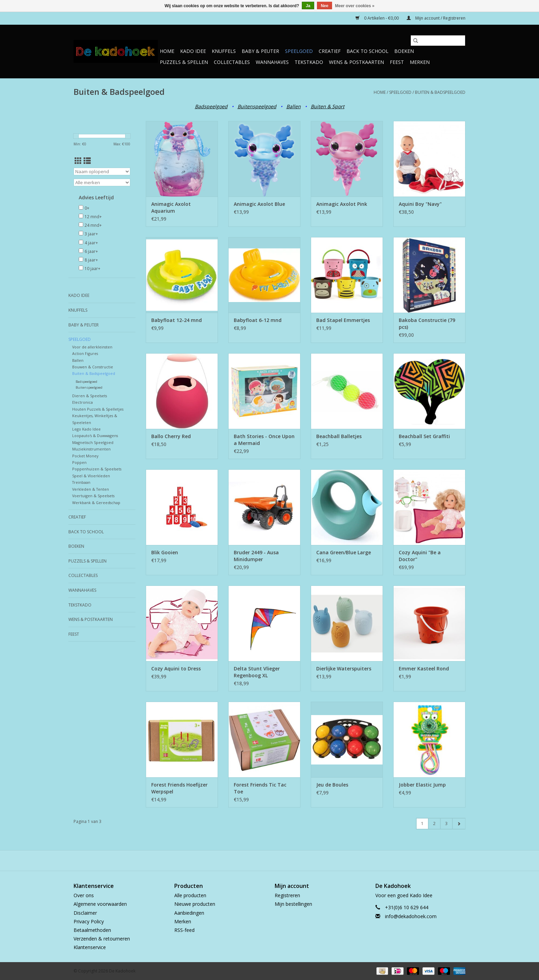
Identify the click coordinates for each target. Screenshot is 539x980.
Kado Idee (193, 51)
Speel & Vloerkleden (91, 476)
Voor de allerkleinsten (92, 347)
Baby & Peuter (260, 51)
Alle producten (190, 895)
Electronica (82, 402)
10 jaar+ (92, 269)
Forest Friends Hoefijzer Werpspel (179, 788)
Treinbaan (81, 482)
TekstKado (309, 62)
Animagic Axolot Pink (342, 204)
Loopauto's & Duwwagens (95, 436)
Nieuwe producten (195, 904)
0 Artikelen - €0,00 (378, 18)
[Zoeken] (438, 41)
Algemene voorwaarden (100, 904)
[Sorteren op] (102, 171)
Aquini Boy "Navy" (420, 204)
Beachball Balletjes (339, 436)
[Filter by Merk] (102, 182)
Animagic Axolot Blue (259, 204)
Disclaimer (85, 913)
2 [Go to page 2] (434, 823)
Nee (324, 6)
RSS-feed (184, 930)
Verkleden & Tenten (91, 489)
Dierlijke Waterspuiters (344, 669)
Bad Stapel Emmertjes (343, 320)
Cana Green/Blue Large (344, 552)
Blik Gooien (165, 552)
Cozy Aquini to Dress (176, 669)
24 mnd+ (93, 225)
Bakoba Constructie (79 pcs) (427, 324)
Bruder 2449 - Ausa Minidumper (256, 556)
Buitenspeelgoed (257, 106)
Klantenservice (90, 947)
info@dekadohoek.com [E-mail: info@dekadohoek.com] (411, 916)
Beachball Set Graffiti (424, 436)
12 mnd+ (93, 217)
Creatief (330, 51)
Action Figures (85, 353)
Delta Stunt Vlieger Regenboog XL (257, 672)
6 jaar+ (91, 251)
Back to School (367, 51)
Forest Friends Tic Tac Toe (260, 788)
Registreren (287, 895)
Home (167, 51)
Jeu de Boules (332, 785)
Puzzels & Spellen (184, 62)
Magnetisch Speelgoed (93, 442)
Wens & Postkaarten (356, 62)
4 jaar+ (91, 243)
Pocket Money (85, 456)
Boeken (404, 51)
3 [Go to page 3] (446, 823)
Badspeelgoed (211, 106)
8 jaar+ (91, 260)
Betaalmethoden (92, 930)
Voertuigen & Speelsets (93, 496)
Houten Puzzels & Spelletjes (98, 409)
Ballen (294, 106)
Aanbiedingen (189, 913)
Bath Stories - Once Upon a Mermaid (264, 440)
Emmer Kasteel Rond (424, 669)
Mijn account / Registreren (436, 18)
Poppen (79, 462)
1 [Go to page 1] (422, 823)
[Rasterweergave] (78, 161)
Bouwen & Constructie (93, 367)
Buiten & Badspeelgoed (440, 92)
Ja (308, 6)
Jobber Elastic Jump (422, 785)
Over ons (84, 895)
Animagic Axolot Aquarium (171, 207)
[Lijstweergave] (87, 161)
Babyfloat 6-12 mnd (258, 320)
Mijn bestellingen (293, 904)
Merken (420, 62)
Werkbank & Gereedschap (96, 503)
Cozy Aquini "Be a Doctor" (420, 556)
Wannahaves (272, 62)
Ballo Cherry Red (171, 436)
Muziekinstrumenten (91, 449)
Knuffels (224, 51)
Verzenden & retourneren (102, 939)
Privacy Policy (89, 921)
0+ (87, 208)
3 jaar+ (91, 234)
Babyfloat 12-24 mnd (177, 320)
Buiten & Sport (328, 106)
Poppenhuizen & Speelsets (97, 469)
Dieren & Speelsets (90, 396)
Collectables (232, 62)
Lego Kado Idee (86, 429)
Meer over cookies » (355, 6)
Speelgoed (299, 51)
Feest (397, 62)
